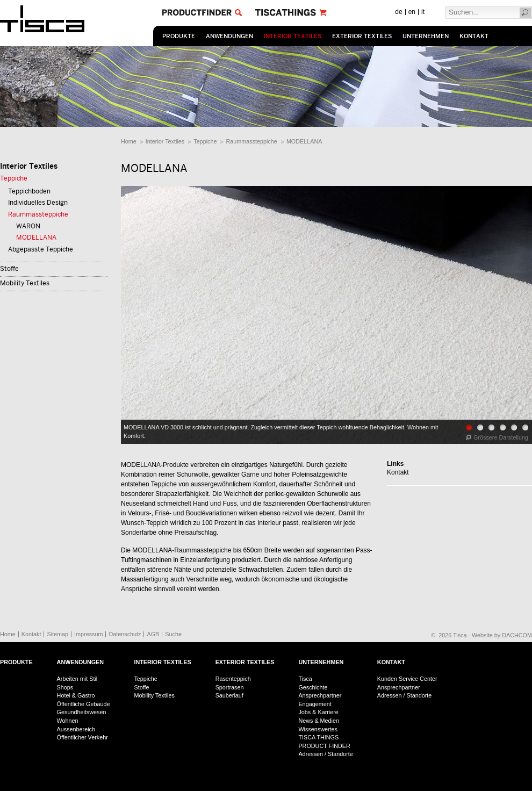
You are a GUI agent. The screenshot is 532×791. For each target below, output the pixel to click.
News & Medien (319, 721)
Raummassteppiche (251, 141)
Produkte (179, 36)
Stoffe (9, 269)
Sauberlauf (229, 695)
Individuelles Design (38, 203)
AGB (153, 634)
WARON (28, 226)
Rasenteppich (233, 679)
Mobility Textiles (25, 283)
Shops (65, 687)
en (412, 12)
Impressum (88, 634)
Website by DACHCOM (502, 635)
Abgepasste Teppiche (41, 249)
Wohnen (68, 721)
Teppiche (205, 141)
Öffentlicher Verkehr (82, 737)
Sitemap (57, 634)
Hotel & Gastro (76, 695)
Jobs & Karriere (318, 712)
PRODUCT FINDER (324, 746)
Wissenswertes (318, 729)
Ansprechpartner (320, 695)
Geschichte (313, 687)
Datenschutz (125, 634)
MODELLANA (304, 141)
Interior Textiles (293, 36)
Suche (173, 634)
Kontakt (474, 36)
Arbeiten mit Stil (77, 679)
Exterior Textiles (362, 36)
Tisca (305, 679)
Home (129, 141)
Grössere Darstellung (501, 437)
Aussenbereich (76, 729)
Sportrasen (230, 687)
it (423, 12)
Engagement (315, 704)
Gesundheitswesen (82, 712)
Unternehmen (426, 36)
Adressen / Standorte (325, 754)
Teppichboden (29, 191)
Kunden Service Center (407, 679)
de (398, 12)
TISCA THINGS (318, 737)
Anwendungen (229, 36)
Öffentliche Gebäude (84, 704)
